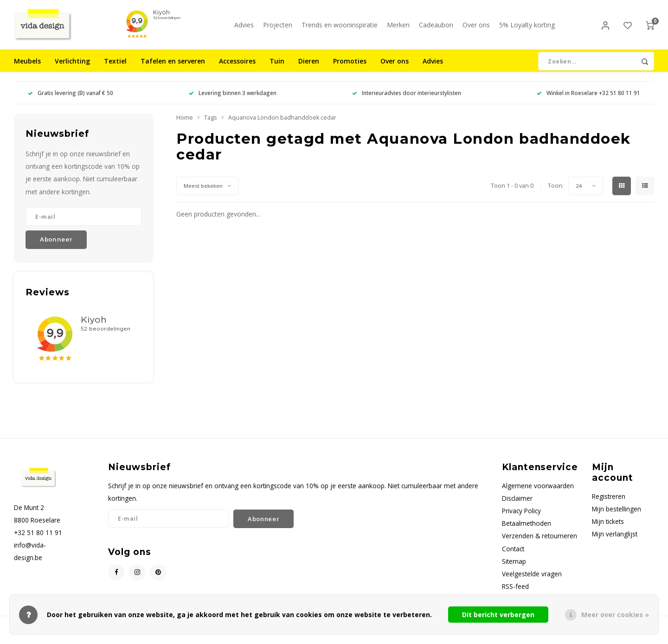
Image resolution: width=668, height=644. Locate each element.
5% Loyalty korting (527, 28)
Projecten (278, 28)
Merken (398, 28)
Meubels (27, 67)
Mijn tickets (608, 527)
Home (185, 124)
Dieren (309, 67)
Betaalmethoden (527, 529)
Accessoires (237, 67)
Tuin (277, 67)
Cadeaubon (436, 28)
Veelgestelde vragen (532, 580)
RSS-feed (515, 592)
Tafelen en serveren (173, 67)
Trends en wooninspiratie (340, 28)
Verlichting (72, 67)
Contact (513, 554)
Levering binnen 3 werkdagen (233, 99)
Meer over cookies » (615, 615)
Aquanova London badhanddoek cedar (282, 124)
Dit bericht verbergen (498, 615)
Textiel (115, 67)
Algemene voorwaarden (538, 492)
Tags (211, 124)
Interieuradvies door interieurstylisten (407, 99)
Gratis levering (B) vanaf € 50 (71, 99)
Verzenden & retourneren (540, 542)
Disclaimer (517, 504)
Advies (244, 28)
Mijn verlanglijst (615, 540)
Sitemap (514, 567)
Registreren (609, 502)
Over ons (476, 28)
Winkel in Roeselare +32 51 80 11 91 (588, 99)
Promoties (350, 67)
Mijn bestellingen (617, 515)
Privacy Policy (521, 517)
